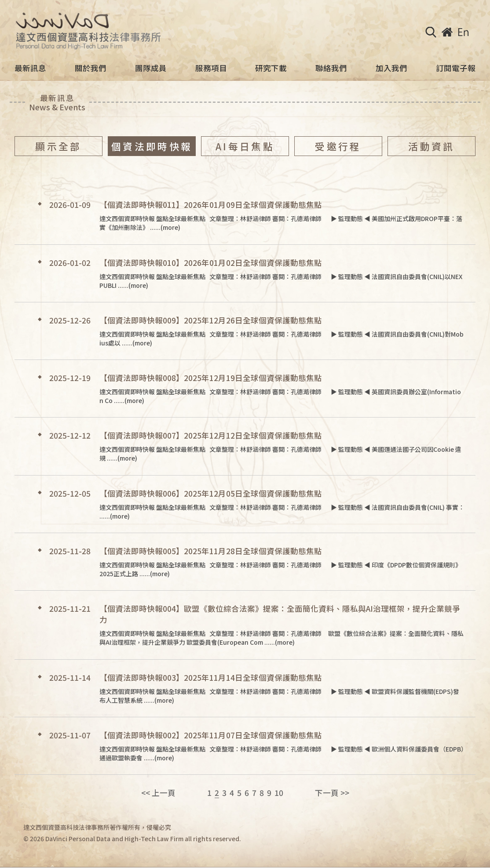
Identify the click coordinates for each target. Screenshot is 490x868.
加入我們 (391, 68)
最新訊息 (30, 68)
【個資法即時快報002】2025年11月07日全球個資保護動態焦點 (211, 735)
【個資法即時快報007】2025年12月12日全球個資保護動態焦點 (211, 435)
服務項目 (211, 68)
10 (279, 793)
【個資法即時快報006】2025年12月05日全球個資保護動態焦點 (211, 493)
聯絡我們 (331, 68)
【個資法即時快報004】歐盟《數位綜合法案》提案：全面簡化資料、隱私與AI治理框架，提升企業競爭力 (280, 614)
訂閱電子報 (456, 68)
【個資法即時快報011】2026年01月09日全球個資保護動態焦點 (211, 205)
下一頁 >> (332, 793)
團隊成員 (151, 68)
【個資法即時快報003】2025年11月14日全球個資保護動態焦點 (211, 677)
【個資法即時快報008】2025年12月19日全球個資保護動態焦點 (211, 378)
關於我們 (91, 68)
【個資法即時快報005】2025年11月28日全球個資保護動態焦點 (211, 551)
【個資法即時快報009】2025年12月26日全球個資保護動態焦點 (211, 320)
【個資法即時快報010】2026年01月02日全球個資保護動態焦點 (211, 263)
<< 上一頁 (158, 793)
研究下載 (271, 68)
